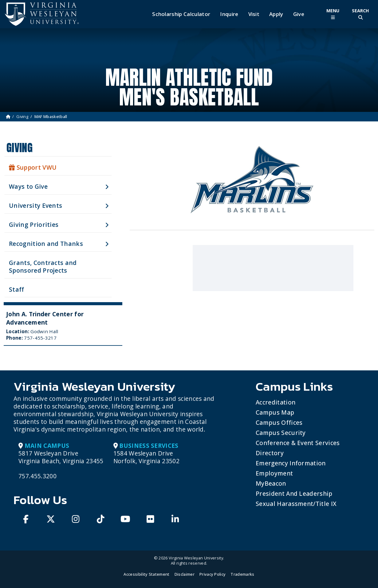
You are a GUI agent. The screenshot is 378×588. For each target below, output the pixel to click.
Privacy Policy (213, 574)
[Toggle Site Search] (360, 14)
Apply (276, 14)
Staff (17, 289)
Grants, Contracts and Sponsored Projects (43, 266)
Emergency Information (291, 463)
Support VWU (33, 167)
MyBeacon (271, 483)
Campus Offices (279, 422)
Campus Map (275, 412)
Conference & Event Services (298, 443)
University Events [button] (35, 205)
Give (299, 14)
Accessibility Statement (146, 574)
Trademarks (242, 574)
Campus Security (281, 433)
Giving (22, 116)
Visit (254, 14)
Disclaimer (185, 574)
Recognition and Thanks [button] (46, 244)
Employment (274, 473)
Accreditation (276, 402)
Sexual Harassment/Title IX (296, 504)
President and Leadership (294, 493)
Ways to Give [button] (28, 186)
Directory (270, 453)
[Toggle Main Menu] (333, 14)
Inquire (229, 14)
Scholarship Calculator (181, 14)
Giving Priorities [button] (34, 225)
